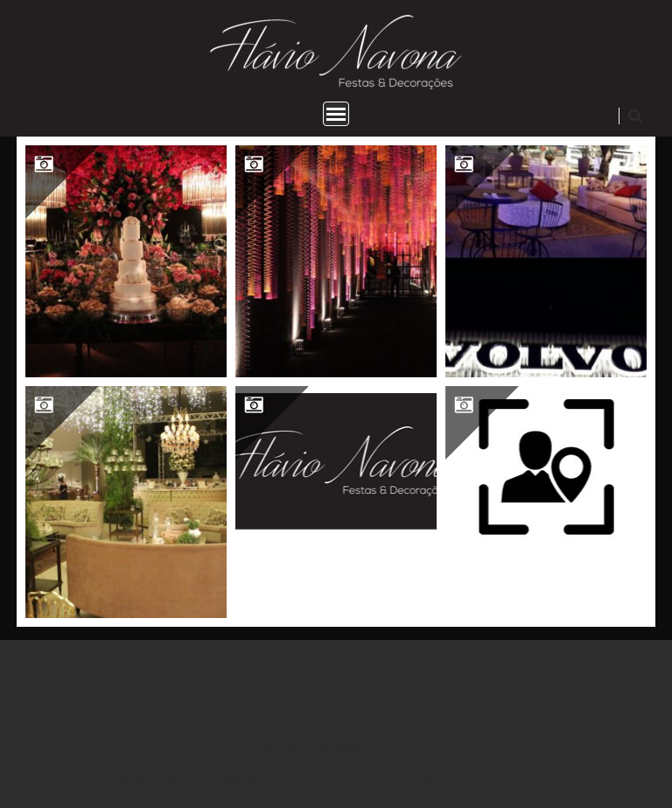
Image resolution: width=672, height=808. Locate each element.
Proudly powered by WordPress (196, 780)
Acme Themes (522, 780)
